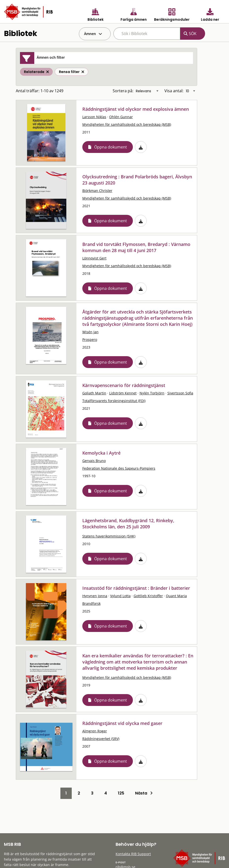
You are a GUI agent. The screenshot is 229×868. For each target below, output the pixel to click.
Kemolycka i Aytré (101, 453)
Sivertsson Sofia (180, 393)
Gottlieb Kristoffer (148, 596)
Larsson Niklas (94, 117)
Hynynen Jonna (95, 596)
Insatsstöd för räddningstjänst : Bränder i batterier (136, 588)
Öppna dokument (111, 147)
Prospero (90, 340)
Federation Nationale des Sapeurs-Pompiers (119, 468)
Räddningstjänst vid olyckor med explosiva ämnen (136, 109)
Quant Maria (176, 596)
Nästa (144, 793)
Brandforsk (91, 603)
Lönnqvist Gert (94, 258)
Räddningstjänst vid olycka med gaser (122, 723)
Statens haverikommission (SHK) (109, 536)
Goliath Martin (94, 393)
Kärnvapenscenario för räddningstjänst (124, 385)
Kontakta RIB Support (133, 854)
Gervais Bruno (94, 461)
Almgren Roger (95, 731)
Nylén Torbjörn (152, 393)
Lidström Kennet (123, 393)
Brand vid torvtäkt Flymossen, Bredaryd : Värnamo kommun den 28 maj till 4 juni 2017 (136, 247)
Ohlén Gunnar (121, 117)
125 (121, 793)
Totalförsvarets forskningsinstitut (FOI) (114, 401)
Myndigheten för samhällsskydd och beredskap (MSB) (127, 124)
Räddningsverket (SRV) (101, 739)
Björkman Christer (97, 191)
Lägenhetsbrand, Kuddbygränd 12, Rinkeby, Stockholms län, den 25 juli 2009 (128, 524)
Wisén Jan (90, 332)
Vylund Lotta (120, 596)
